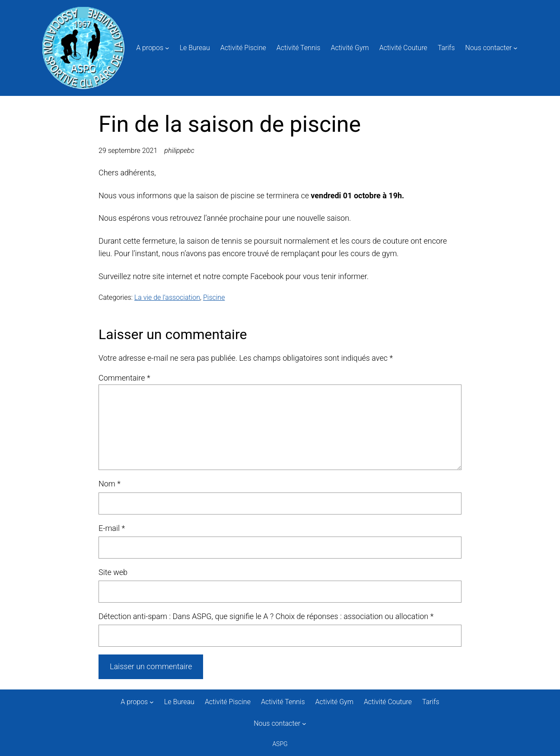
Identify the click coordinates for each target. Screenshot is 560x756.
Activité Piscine (243, 48)
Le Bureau (195, 48)
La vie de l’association (167, 297)
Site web (113, 572)
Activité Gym (350, 48)
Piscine (214, 297)
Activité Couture (403, 48)
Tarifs (446, 48)
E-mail (112, 528)
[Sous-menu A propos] (167, 48)
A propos (150, 48)
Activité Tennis (299, 48)
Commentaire (124, 378)
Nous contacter (489, 48)
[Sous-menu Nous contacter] (515, 48)
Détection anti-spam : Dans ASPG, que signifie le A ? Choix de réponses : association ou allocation (266, 616)
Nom (110, 484)
